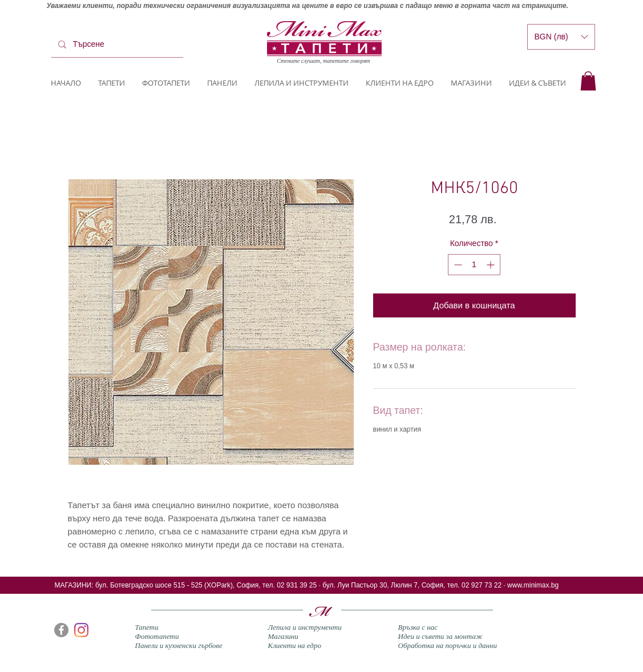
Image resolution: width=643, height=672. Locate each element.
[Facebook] (61, 630)
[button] (588, 81)
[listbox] (561, 37)
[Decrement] (457, 265)
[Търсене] (116, 45)
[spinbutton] (474, 265)
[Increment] (492, 265)
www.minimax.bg (533, 585)
